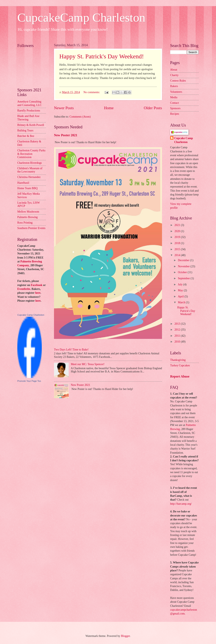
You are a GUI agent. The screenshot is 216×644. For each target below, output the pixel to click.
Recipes (175, 114)
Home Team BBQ (27, 188)
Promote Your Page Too (29, 381)
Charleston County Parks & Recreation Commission (31, 154)
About (174, 70)
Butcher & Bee (26, 136)
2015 (178, 249)
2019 (178, 237)
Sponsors (175, 108)
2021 (178, 225)
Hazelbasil (23, 183)
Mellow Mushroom (28, 212)
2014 (178, 255)
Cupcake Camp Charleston (31, 315)
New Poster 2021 (66, 135)
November (184, 266)
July (181, 284)
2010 (178, 342)
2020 (178, 231)
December (184, 260)
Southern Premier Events (31, 228)
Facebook (37, 285)
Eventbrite (24, 289)
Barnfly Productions (29, 111)
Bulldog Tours (25, 130)
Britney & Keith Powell (31, 125)
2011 (178, 336)
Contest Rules (178, 81)
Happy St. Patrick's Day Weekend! (102, 56)
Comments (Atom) (80, 117)
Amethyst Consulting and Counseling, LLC (29, 103)
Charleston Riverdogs (30, 163)
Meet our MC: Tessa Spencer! (88, 364)
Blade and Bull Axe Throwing (28, 118)
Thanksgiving (178, 360)
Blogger (125, 636)
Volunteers (176, 92)
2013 (178, 324)
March (182, 302)
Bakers (174, 86)
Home (109, 108)
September (184, 278)
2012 (178, 330)
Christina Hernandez (29, 177)
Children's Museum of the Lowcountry (30, 170)
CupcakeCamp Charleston (81, 17)
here (38, 293)
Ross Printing (25, 223)
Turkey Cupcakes (180, 365)
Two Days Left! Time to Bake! (71, 350)
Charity (174, 75)
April (181, 296)
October (183, 272)
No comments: (92, 92)
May (181, 290)
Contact (175, 103)
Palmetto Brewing (28, 217)
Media (174, 97)
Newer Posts (64, 108)
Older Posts (153, 108)
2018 (178, 243)
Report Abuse (180, 376)
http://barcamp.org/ (181, 504)
